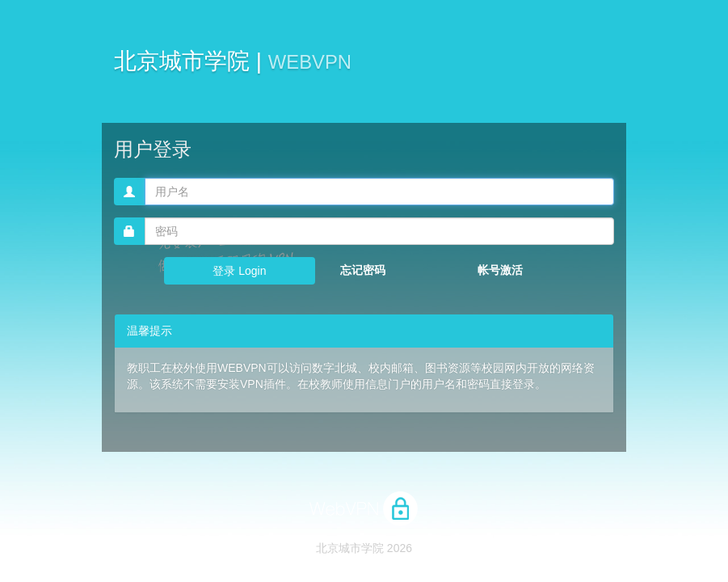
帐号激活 (500, 270)
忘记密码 (363, 270)
